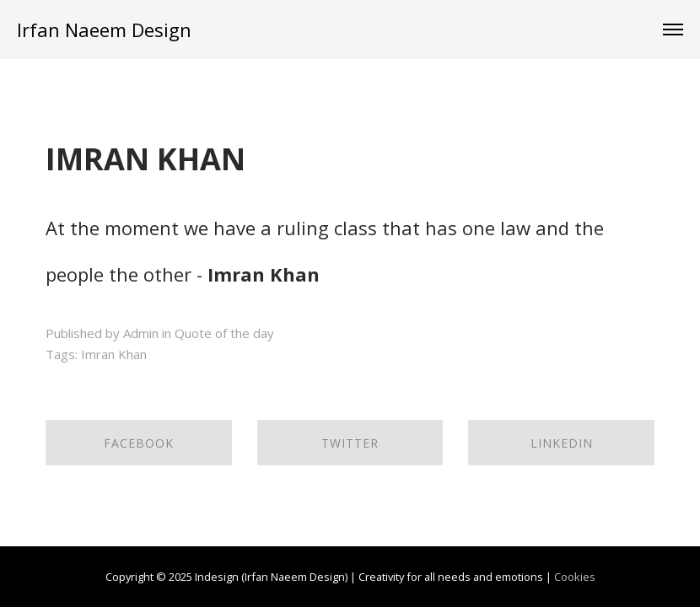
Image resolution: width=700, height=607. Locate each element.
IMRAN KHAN (145, 159)
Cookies (575, 577)
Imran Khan (114, 354)
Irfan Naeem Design (104, 30)
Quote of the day (224, 333)
